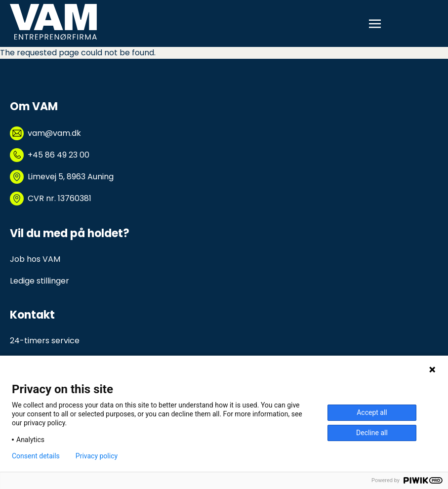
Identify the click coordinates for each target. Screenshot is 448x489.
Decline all (372, 433)
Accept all (372, 412)
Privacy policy (97, 456)
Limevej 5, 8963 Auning (71, 177)
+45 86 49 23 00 (59, 155)
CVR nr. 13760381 (60, 198)
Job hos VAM (35, 259)
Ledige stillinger (40, 281)
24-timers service (45, 341)
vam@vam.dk (54, 133)
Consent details (36, 456)
